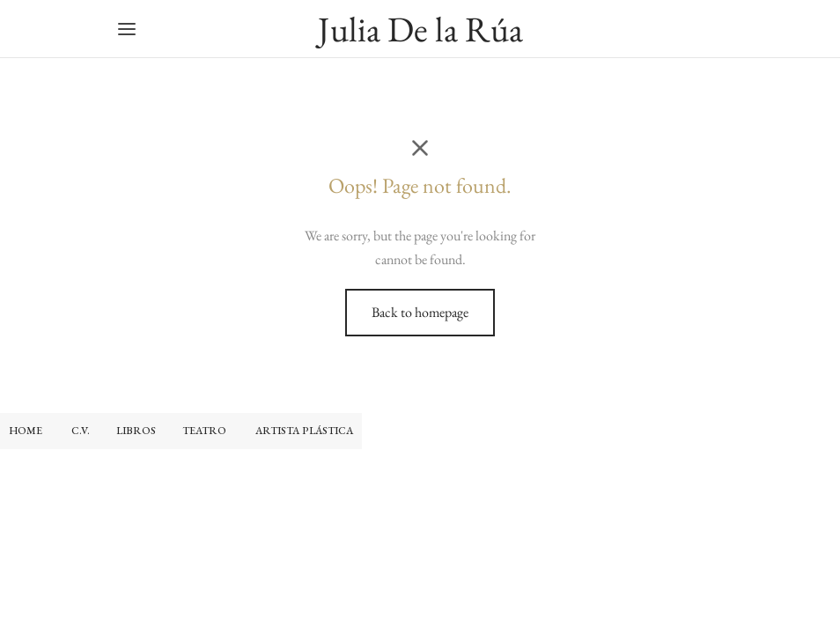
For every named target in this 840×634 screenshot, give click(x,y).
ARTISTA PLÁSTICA (304, 431)
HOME (26, 431)
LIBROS (136, 431)
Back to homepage (420, 312)
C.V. (81, 431)
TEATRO (206, 431)
